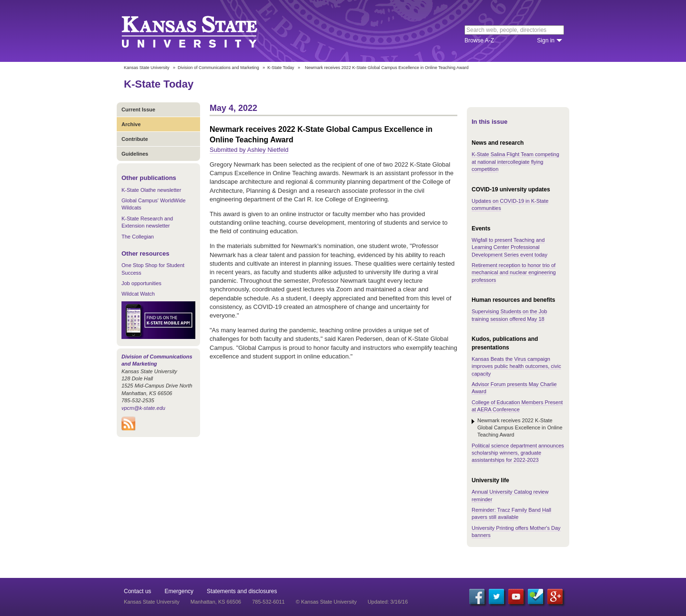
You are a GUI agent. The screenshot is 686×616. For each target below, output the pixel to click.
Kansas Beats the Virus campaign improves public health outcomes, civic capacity (516, 366)
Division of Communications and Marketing (218, 68)
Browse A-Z (479, 40)
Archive (131, 124)
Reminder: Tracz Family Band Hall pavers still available (511, 513)
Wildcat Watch (138, 294)
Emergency (179, 591)
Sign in (546, 40)
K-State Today (281, 68)
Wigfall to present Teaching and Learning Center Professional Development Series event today (509, 247)
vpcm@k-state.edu (143, 408)
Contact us (137, 591)
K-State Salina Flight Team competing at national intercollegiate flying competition (515, 162)
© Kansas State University (326, 602)
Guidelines (135, 154)
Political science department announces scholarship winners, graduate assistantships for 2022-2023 (518, 453)
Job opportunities (141, 283)
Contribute (135, 139)
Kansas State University (201, 31)
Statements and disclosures (242, 591)
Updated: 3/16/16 (388, 602)
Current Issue (138, 109)
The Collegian (138, 237)
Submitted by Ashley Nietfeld (249, 150)
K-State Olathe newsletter (151, 190)
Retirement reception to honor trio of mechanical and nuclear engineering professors (514, 273)
